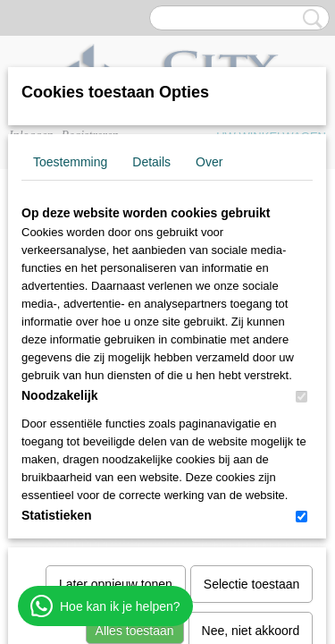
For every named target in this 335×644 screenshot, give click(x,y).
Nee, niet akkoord (251, 445)
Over (209, 162)
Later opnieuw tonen (116, 399)
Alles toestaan (135, 445)
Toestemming (70, 162)
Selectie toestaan (251, 399)
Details (151, 162)
